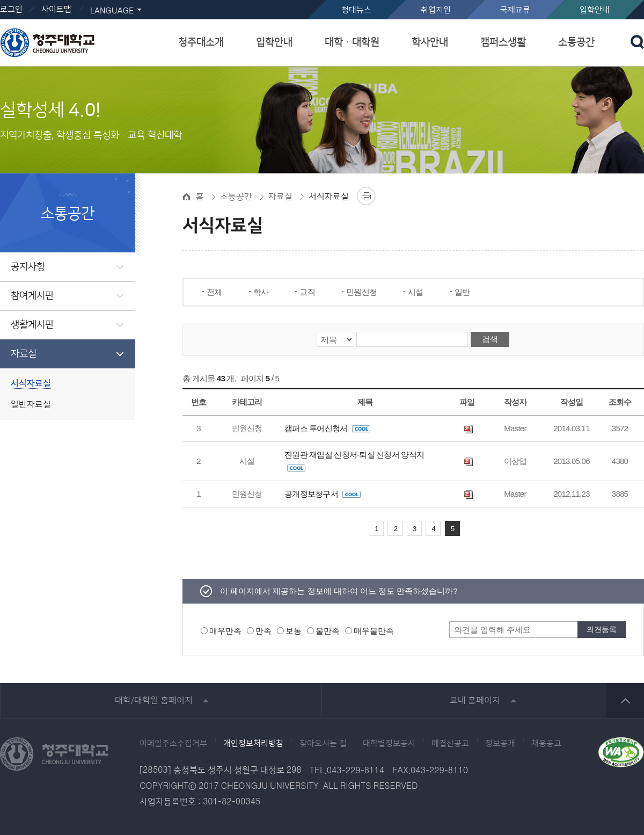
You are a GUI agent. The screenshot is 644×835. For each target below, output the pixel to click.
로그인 (11, 9)
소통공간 (576, 42)
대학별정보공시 (389, 744)
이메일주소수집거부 (173, 744)
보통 (294, 631)
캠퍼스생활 (503, 42)
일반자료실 (31, 405)
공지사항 (28, 267)
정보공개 (500, 744)
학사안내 (430, 42)
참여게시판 (32, 296)
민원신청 (361, 292)
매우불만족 (374, 631)
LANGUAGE (112, 11)
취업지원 (436, 10)
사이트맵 (56, 9)
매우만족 (225, 631)
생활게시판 (32, 325)
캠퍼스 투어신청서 (327, 428)
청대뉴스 (356, 10)
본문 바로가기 (322, 1)
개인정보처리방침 (253, 744)
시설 (416, 292)
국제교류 (515, 10)
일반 (462, 292)
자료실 (24, 354)
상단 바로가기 (625, 700)
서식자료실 (31, 384)
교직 (307, 292)
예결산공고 (450, 744)
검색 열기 (637, 42)
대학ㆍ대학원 (352, 42)
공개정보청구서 (323, 494)
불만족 (328, 631)
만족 (264, 631)
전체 (214, 292)
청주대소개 (201, 42)
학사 (261, 292)
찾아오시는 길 (323, 744)
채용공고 (546, 744)
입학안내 (595, 10)
